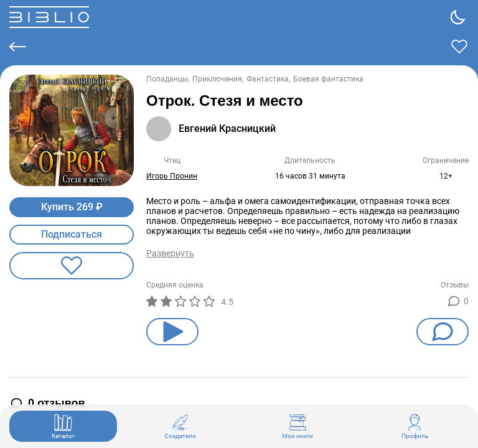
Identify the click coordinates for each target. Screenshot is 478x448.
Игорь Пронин (172, 176)
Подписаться (72, 234)
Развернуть (170, 253)
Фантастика (268, 79)
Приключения (217, 79)
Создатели (180, 426)
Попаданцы (167, 79)
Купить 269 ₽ (72, 207)
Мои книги (298, 426)
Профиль (415, 426)
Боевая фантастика (328, 79)
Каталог (63, 426)
